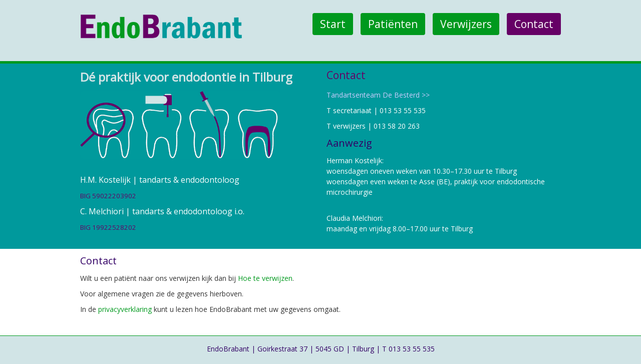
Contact (534, 24)
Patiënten (393, 24)
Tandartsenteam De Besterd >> (378, 95)
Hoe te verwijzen (265, 278)
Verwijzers (466, 24)
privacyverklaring (125, 309)
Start (333, 24)
